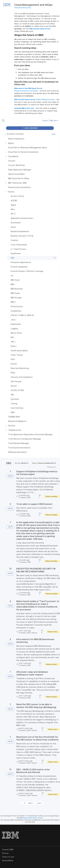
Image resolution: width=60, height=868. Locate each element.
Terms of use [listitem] (8, 857)
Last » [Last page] (40, 803)
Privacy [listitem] (5, 853)
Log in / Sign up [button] (50, 120)
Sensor (34, 633)
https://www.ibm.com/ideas (26, 91)
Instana (24, 497)
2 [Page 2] (25, 803)
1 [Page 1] (20, 803)
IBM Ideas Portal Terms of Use (31, 818)
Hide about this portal (23, 8)
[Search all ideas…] (18, 120)
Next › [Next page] (31, 803)
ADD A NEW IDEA (30, 128)
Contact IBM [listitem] (8, 850)
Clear (54, 134)
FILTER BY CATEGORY (14, 134)
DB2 (29, 497)
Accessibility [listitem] (8, 860)
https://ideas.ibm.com (45, 99)
